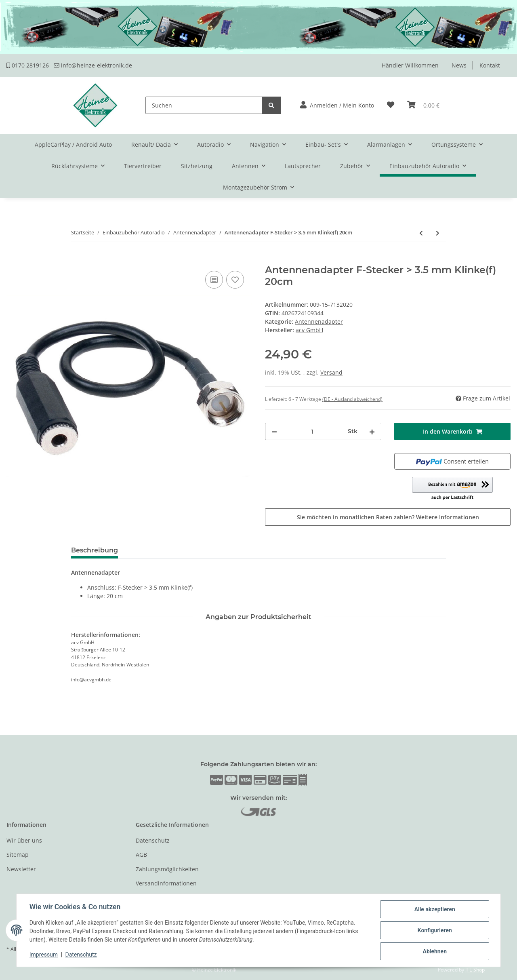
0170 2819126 (28, 65)
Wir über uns (24, 840)
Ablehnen (434, 951)
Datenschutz (153, 840)
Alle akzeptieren (434, 909)
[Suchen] (204, 105)
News (459, 65)
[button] (337, 105)
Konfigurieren (434, 930)
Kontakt (490, 65)
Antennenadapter (319, 321)
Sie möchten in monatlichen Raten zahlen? (388, 517)
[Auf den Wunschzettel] (235, 280)
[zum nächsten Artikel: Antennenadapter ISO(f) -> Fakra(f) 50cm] (438, 233)
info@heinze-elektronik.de (93, 65)
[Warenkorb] (423, 105)
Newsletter (21, 869)
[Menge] (312, 431)
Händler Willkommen (410, 65)
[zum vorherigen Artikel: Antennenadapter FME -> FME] (421, 233)
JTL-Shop (475, 970)
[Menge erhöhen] (372, 431)
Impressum (44, 955)
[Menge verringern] (274, 431)
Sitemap (18, 855)
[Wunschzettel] (391, 105)
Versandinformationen (166, 883)
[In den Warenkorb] (13, 260)
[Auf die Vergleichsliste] (214, 280)
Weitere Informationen (448, 517)
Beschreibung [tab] (95, 550)
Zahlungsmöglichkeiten (167, 869)
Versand (331, 372)
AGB (141, 855)
